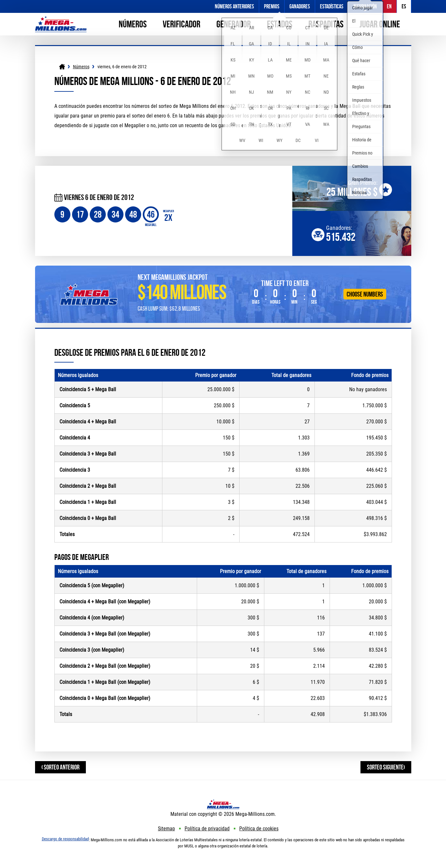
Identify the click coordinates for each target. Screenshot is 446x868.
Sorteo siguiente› (386, 767)
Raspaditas (326, 24)
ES (404, 6)
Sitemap (166, 829)
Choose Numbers (365, 294)
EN (389, 6)
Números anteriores (234, 6)
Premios (272, 6)
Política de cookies (259, 829)
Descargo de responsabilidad (65, 839)
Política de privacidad (207, 829)
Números (133, 24)
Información (365, 6)
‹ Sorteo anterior (60, 767)
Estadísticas (332, 6)
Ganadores (300, 6)
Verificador (182, 24)
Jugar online (380, 24)
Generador (234, 24)
